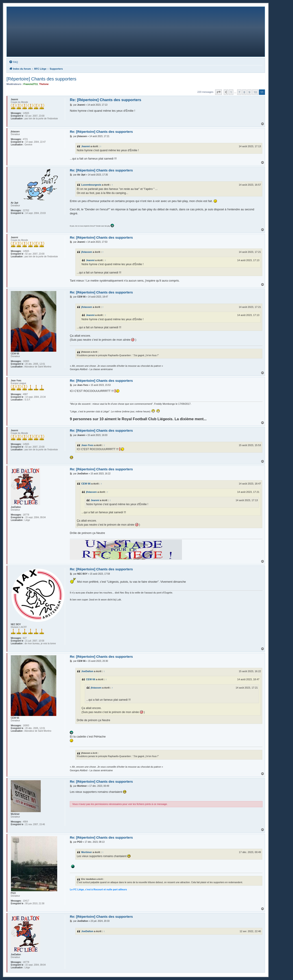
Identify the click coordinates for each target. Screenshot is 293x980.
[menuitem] (13, 62)
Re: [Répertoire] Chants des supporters (105, 100)
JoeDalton (87, 671)
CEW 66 (86, 484)
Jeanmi (85, 146)
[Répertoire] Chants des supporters (41, 79)
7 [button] (239, 92)
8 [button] (244, 92)
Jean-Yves (87, 445)
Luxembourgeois (91, 185)
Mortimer (87, 852)
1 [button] (231, 92)
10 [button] (255, 92)
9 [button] (249, 92)
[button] (219, 92)
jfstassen (87, 252)
